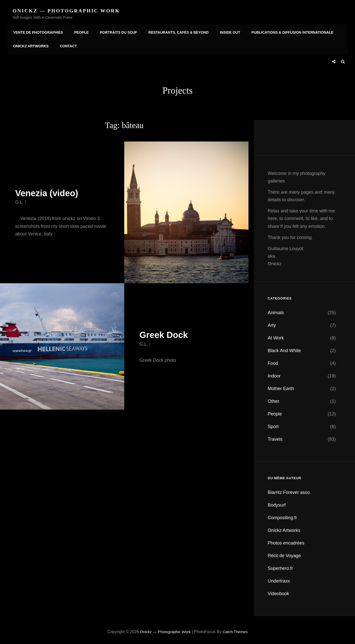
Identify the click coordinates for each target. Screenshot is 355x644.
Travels (275, 437)
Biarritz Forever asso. (289, 491)
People (80, 31)
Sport (273, 425)
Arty (272, 324)
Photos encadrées (286, 541)
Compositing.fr (282, 516)
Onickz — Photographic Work (68, 11)
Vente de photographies (38, 31)
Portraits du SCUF (116, 31)
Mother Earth (281, 387)
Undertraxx (279, 579)
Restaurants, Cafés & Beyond (174, 31)
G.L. (19, 200)
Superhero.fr (280, 567)
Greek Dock (165, 333)
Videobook (278, 592)
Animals (276, 311)
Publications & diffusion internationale (286, 31)
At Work (276, 336)
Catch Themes (236, 630)
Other (273, 399)
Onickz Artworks (30, 45)
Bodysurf (277, 503)
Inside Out (225, 31)
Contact (66, 45)
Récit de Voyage (284, 554)
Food (273, 361)
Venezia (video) (49, 191)
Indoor (274, 374)
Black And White (284, 349)
